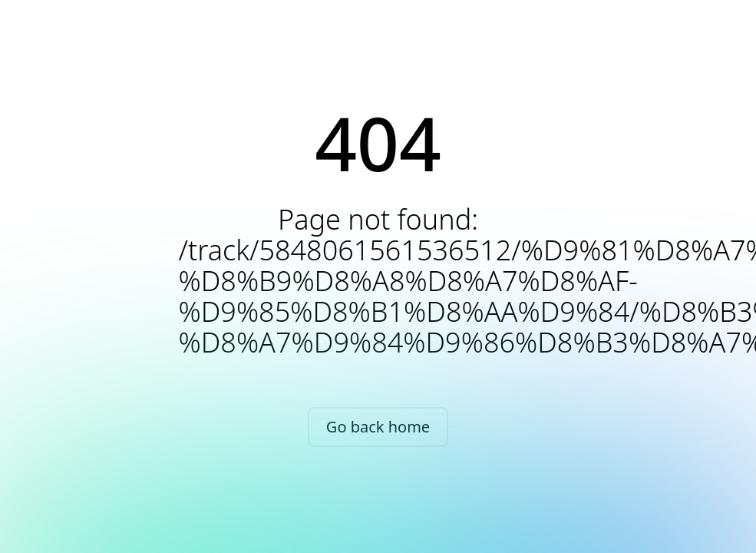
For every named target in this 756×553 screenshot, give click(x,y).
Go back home (378, 427)
